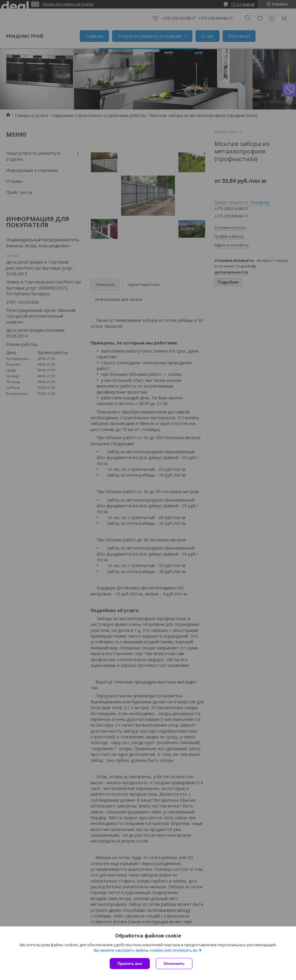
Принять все (130, 964)
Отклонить (174, 964)
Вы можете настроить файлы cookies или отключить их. (146, 950)
